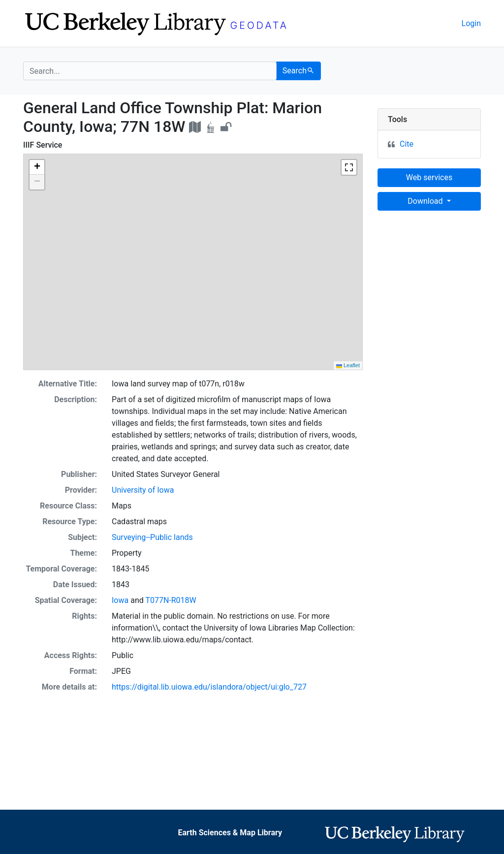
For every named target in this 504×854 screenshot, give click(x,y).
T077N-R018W (171, 600)
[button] (37, 167)
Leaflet (348, 365)
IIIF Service (43, 145)
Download (426, 201)
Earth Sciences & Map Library (230, 833)
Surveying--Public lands (152, 537)
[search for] (150, 71)
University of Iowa (143, 490)
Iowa (120, 600)
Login (471, 23)
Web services (429, 177)
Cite (407, 144)
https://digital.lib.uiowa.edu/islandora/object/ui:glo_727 (209, 687)
